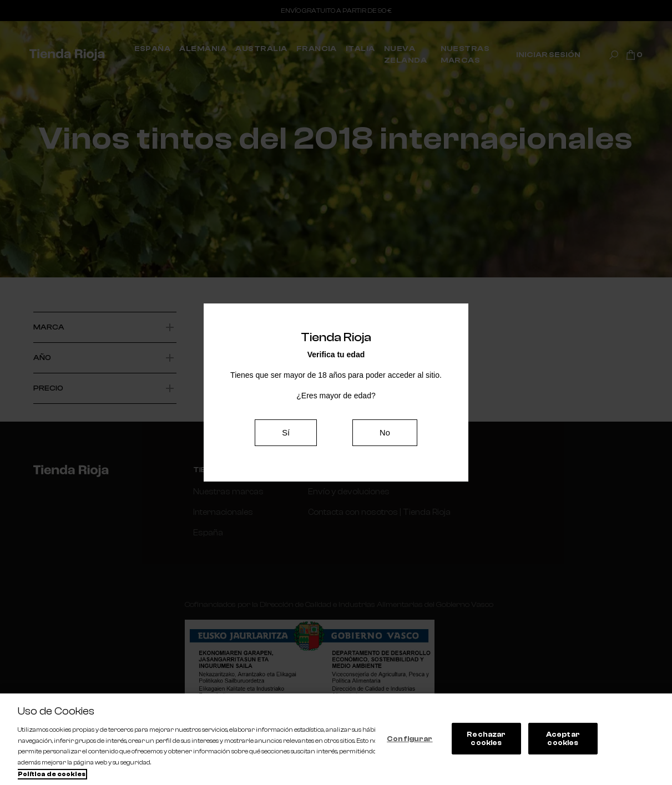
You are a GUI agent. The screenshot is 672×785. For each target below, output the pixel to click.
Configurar (410, 738)
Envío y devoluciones (338, 492)
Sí (286, 433)
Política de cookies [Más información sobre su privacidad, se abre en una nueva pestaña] (52, 774)
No (385, 433)
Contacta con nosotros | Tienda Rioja (365, 511)
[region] (336, 739)
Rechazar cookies (486, 739)
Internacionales (221, 511)
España (207, 531)
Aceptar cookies (563, 739)
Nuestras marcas (224, 492)
